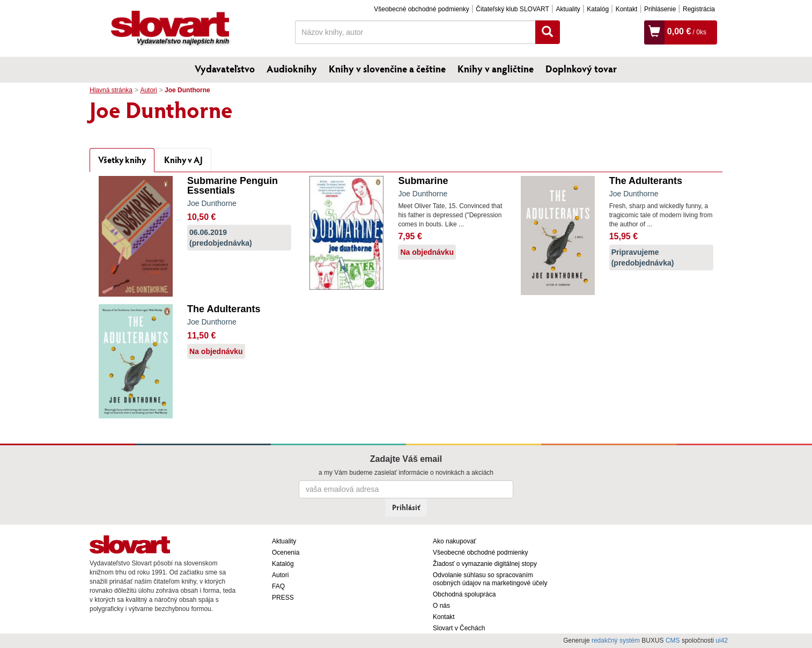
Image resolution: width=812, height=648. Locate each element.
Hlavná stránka (111, 90)
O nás (441, 606)
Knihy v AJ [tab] (183, 160)
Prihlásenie (660, 9)
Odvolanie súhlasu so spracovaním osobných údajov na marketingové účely (490, 579)
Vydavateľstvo (225, 69)
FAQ (278, 586)
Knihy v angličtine (496, 69)
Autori (148, 90)
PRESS (283, 598)
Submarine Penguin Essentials (232, 186)
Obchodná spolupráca (464, 594)
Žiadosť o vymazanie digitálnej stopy (485, 564)
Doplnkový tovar (581, 69)
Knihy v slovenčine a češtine (387, 69)
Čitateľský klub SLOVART (512, 9)
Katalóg (598, 9)
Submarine (423, 181)
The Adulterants (646, 181)
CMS (673, 640)
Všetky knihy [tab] (122, 160)
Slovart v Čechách (459, 628)
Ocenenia (286, 553)
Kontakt (627, 9)
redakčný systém (616, 640)
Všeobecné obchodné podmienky (421, 9)
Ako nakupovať (455, 541)
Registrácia (699, 9)
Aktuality (568, 9)
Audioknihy (292, 69)
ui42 (722, 640)
